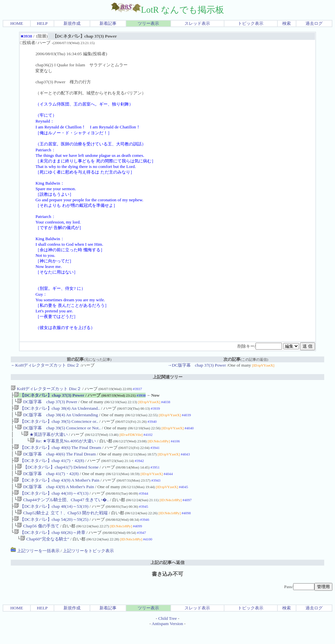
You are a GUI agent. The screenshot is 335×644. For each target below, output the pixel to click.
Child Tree (168, 633)
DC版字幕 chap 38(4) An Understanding (57, 417)
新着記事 (108, 23)
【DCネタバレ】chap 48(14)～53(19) (51, 518)
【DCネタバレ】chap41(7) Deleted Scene (58, 475)
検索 (287, 23)
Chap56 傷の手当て (38, 540)
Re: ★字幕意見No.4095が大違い (63, 446)
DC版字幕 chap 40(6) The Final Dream (56, 461)
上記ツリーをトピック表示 (88, 566)
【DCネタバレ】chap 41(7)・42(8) (49, 468)
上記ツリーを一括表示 (35, 566)
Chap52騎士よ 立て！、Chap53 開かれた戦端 (62, 525)
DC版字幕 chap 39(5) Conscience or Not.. (59, 432)
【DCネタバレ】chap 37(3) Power (49, 396)
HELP (42, 23)
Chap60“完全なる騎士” (45, 554)
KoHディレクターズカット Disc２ (46, 389)
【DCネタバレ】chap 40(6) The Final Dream (58, 453)
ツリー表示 (148, 23)
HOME (17, 23)
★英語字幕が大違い (46, 439)
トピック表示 (251, 23)
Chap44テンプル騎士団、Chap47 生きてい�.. (63, 511)
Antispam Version (167, 639)
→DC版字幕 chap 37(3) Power (197, 365)
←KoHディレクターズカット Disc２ (45, 365)
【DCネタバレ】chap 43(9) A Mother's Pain (57, 489)
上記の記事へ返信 (167, 578)
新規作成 (72, 23)
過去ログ (314, 23)
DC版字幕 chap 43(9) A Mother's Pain (55, 496)
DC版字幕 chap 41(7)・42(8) (48, 482)
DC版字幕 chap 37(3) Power (47, 403)
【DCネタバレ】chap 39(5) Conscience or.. (56, 425)
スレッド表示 (197, 23)
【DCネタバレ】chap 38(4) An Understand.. (57, 410)
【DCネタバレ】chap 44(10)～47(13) (51, 504)
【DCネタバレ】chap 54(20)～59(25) (51, 532)
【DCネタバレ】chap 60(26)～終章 (50, 547)
